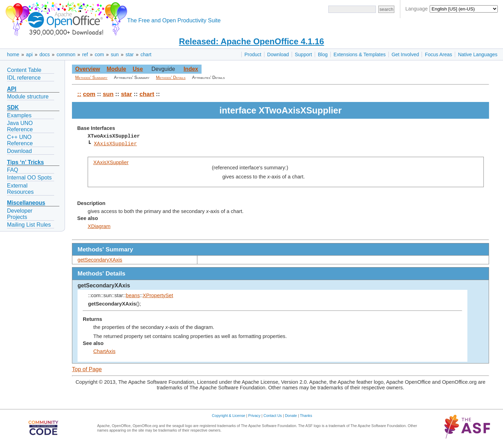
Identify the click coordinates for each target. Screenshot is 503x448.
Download (278, 54)
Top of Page (87, 369)
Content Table (24, 70)
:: (79, 94)
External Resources (20, 189)
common (66, 54)
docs (45, 54)
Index (191, 69)
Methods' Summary (91, 78)
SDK (13, 107)
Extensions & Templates (360, 54)
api (30, 54)
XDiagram (99, 226)
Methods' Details (171, 78)
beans (133, 295)
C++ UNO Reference (20, 140)
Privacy (254, 416)
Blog (323, 54)
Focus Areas (438, 54)
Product (253, 54)
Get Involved (405, 54)
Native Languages (478, 54)
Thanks (306, 416)
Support (303, 54)
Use (138, 69)
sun (115, 54)
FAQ (13, 170)
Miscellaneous (26, 203)
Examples (19, 115)
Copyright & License (229, 416)
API (12, 89)
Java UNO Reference (20, 126)
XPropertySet (158, 295)
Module (116, 69)
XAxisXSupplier (115, 144)
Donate (291, 416)
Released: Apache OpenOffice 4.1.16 (251, 41)
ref (85, 54)
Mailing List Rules (29, 225)
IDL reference (24, 78)
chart (146, 54)
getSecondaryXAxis (100, 260)
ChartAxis (104, 351)
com (99, 54)
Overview (88, 69)
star (129, 54)
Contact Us (273, 416)
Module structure (28, 97)
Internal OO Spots (29, 178)
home (13, 54)
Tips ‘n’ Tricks (25, 162)
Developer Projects (20, 214)
